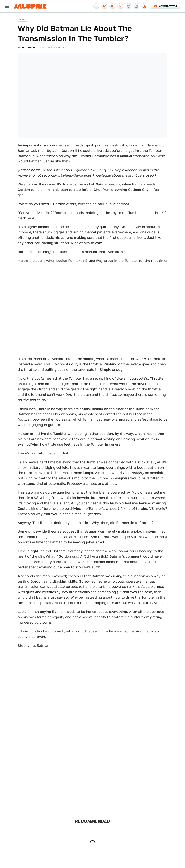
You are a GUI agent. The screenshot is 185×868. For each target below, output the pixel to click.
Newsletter (166, 6)
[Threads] (128, 6)
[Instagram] (136, 6)
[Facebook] (96, 6)
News (23, 19)
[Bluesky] (104, 6)
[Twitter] (120, 6)
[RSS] (145, 6)
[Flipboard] (112, 6)
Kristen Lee (28, 47)
